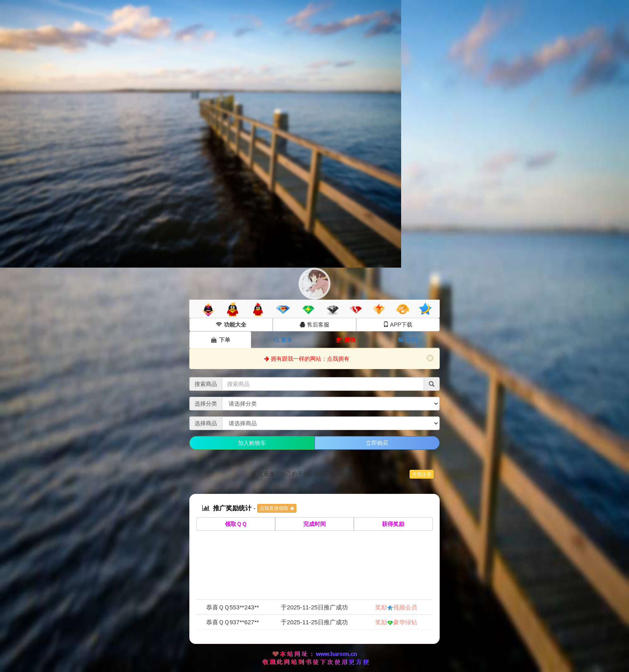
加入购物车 (252, 443)
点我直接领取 (277, 508)
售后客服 (314, 325)
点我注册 (422, 474)
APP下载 (398, 325)
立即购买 (377, 443)
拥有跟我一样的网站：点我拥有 (307, 359)
